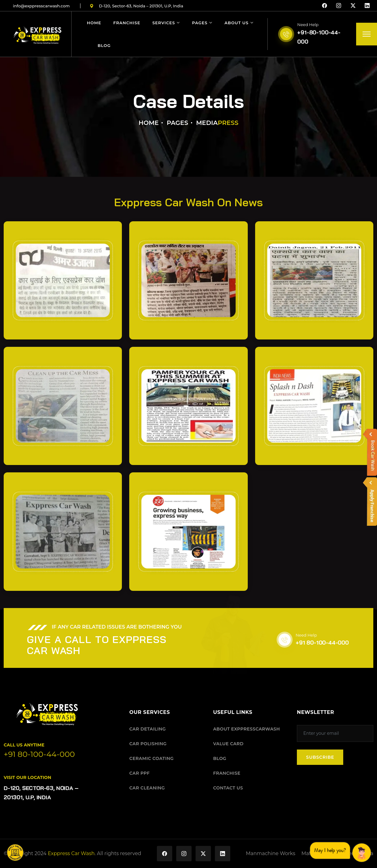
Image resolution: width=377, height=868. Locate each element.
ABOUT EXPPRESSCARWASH (247, 729)
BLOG (220, 758)
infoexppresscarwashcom (41, 6)
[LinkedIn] (367, 6)
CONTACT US (228, 788)
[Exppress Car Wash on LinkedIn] (223, 854)
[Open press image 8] (188, 531)
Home (94, 23)
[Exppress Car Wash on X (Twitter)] (203, 854)
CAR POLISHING (148, 744)
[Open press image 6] (314, 406)
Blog (104, 45)
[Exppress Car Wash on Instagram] (184, 854)
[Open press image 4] (63, 406)
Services (164, 23)
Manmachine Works (271, 853)
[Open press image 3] (314, 280)
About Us (237, 23)
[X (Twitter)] (353, 6)
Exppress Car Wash (71, 853)
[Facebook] (325, 6)
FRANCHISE (227, 773)
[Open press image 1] (63, 280)
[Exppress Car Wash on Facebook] (165, 854)
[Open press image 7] (63, 531)
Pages (200, 23)
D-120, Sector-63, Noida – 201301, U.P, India (136, 6)
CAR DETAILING (148, 729)
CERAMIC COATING (151, 758)
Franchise (127, 23)
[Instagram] (339, 6)
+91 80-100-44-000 (322, 643)
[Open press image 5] (188, 406)
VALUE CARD (228, 744)
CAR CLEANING (147, 788)
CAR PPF (139, 773)
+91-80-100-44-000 (319, 37)
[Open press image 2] (188, 280)
